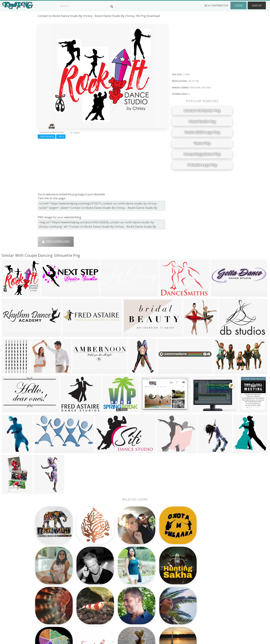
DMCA (61, 136)
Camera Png (123, 575)
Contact (198, 575)
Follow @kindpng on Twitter (212, 609)
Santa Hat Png (86, 580)
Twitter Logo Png (88, 575)
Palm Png (122, 570)
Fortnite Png (124, 604)
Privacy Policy (202, 589)
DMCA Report (202, 584)
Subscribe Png (86, 570)
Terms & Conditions (206, 580)
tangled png (46, 570)
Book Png (161, 594)
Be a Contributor (216, 5)
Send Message (47, 136)
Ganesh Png (162, 599)
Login (238, 5)
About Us (199, 570)
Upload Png (201, 594)
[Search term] (86, 6)
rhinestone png (48, 575)
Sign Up (257, 5)
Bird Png (160, 580)
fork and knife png (50, 599)
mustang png (46, 580)
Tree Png (122, 580)
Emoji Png (161, 589)
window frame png (50, 584)
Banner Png (162, 604)
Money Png (162, 570)
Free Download (56, 242)
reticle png (45, 604)
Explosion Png (125, 599)
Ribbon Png (84, 589)
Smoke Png (123, 584)
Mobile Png (84, 599)
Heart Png (83, 604)
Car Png (160, 575)
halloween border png (52, 589)
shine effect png (48, 594)
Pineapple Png (164, 584)
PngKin (81, 594)
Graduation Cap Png (129, 594)
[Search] (112, 7)
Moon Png (122, 589)
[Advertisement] (103, 165)
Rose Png (83, 584)
